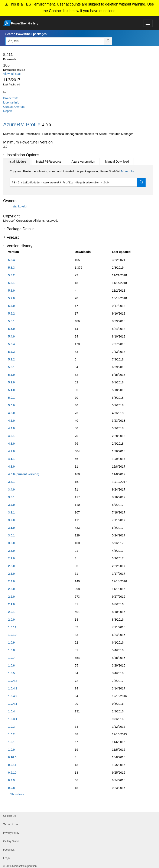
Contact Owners (14, 107)
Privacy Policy (11, 833)
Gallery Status (11, 841)
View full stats (12, 74)
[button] (4, 155)
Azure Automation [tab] (83, 162)
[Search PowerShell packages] (108, 41)
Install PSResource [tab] (49, 162)
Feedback (9, 850)
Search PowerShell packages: (26, 34)
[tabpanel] (78, 178)
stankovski (20, 206)
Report (8, 111)
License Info (11, 102)
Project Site (11, 98)
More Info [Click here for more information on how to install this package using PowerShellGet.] (127, 171)
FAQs (6, 858)
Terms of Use (11, 824)
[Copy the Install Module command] (141, 182)
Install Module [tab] (17, 162)
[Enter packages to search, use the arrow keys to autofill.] (55, 41)
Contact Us (9, 816)
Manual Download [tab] (117, 162)
